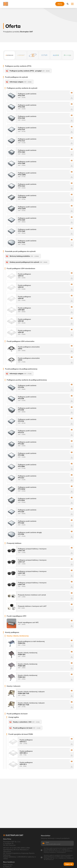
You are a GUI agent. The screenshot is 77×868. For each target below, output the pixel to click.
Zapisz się (69, 864)
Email (47, 842)
